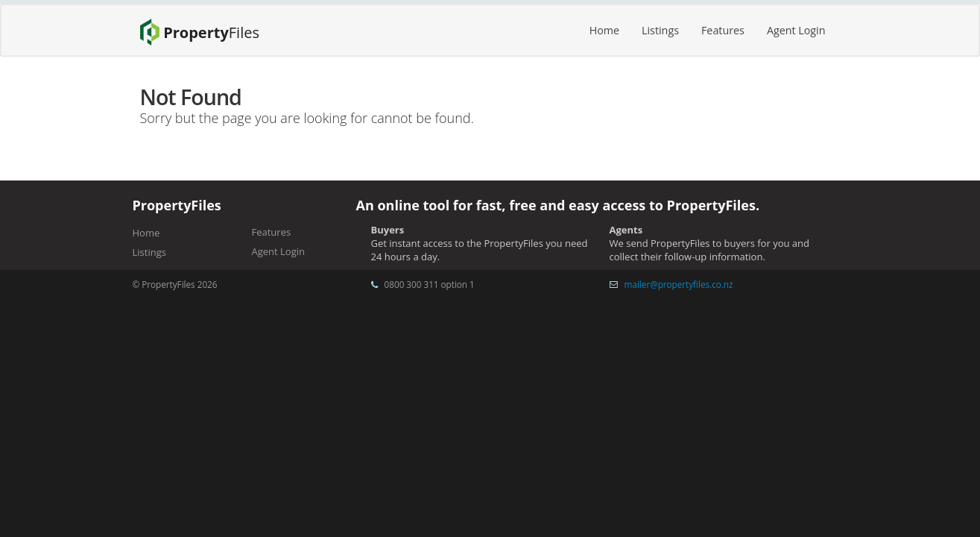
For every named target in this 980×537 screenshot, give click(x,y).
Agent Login (796, 30)
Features (723, 30)
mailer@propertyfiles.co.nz (679, 284)
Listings (660, 30)
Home (604, 30)
